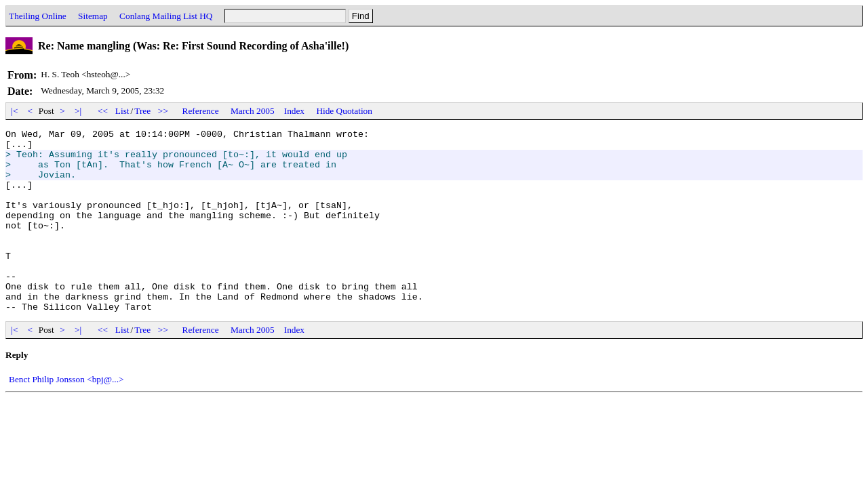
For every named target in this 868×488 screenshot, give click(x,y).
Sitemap (93, 16)
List (122, 111)
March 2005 (253, 111)
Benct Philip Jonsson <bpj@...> (66, 416)
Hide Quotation (344, 111)
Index (294, 111)
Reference (201, 111)
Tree (142, 111)
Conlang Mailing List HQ (166, 16)
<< (103, 111)
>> (163, 111)
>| (78, 111)
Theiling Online (38, 16)
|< (15, 111)
